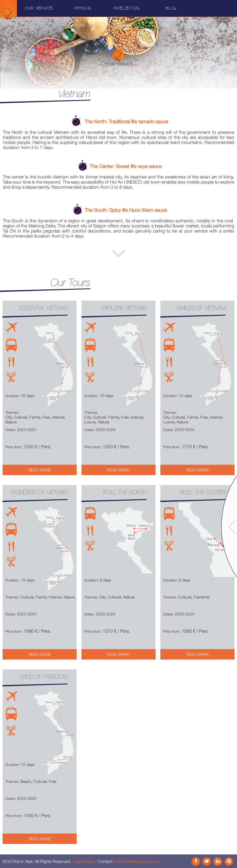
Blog (171, 8)
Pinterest (229, 861)
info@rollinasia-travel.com (138, 861)
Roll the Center (203, 492)
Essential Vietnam (43, 308)
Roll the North (125, 492)
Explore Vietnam (124, 308)
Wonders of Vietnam (39, 492)
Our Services (39, 8)
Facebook (196, 861)
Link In (218, 861)
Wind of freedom (44, 677)
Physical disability (83, 17)
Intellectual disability (127, 17)
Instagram (207, 861)
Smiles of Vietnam (201, 308)
